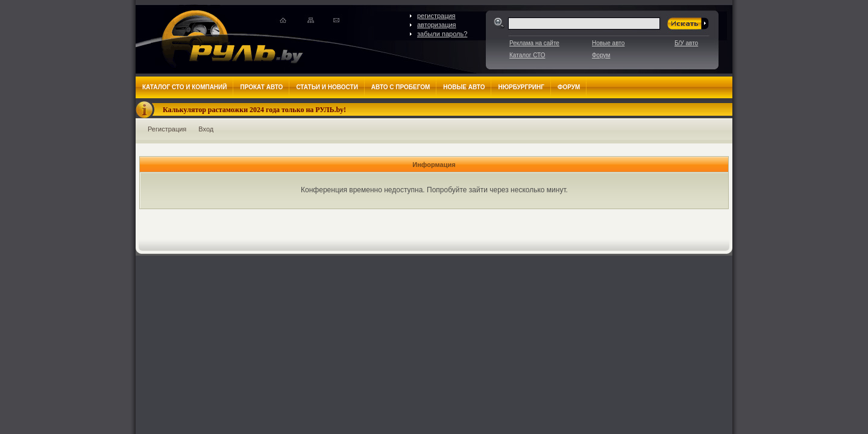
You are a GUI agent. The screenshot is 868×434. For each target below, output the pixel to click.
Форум (601, 55)
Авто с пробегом (401, 87)
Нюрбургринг (521, 87)
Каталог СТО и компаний (184, 87)
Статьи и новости (327, 87)
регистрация (436, 16)
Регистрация (167, 129)
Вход (206, 129)
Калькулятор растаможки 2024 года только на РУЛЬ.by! (254, 110)
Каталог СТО (527, 55)
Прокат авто (261, 87)
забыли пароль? (442, 34)
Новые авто (608, 43)
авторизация (437, 25)
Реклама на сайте (534, 43)
